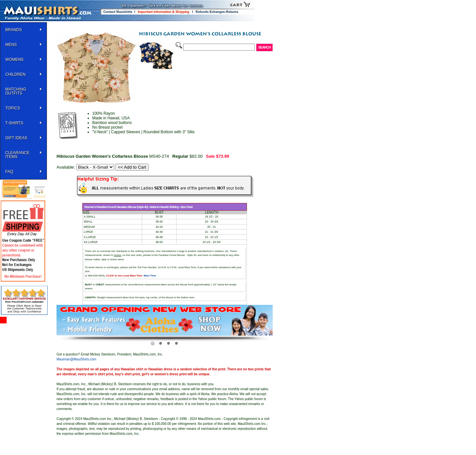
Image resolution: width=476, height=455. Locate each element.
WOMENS (14, 60)
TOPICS (13, 108)
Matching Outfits (16, 91)
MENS (11, 45)
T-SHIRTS (14, 123)
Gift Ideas (16, 138)
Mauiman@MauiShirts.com (76, 359)
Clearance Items (17, 155)
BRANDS (14, 30)
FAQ (9, 172)
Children (15, 74)
